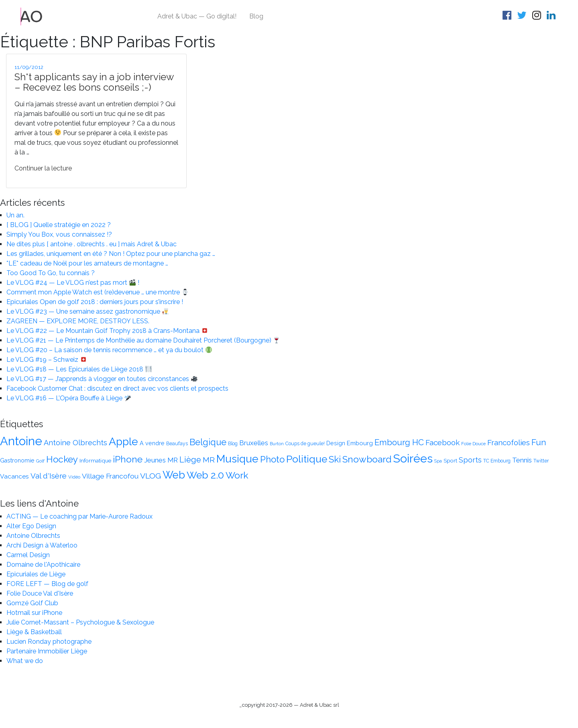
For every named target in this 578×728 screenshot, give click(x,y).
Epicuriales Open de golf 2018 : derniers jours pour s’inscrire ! (95, 302)
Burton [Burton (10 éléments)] (277, 444)
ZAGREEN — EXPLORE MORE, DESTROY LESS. (78, 321)
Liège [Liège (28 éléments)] (190, 460)
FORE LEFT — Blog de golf (47, 584)
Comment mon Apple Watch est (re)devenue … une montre (97, 292)
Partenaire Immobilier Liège (47, 651)
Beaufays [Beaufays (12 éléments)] (177, 444)
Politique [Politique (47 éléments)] (307, 459)
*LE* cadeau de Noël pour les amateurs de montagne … (87, 263)
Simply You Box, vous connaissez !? (59, 234)
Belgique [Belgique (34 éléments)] (208, 442)
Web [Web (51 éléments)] (174, 475)
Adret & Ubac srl (320, 705)
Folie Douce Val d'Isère (40, 593)
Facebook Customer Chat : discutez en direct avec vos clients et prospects (117, 388)
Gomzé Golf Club (32, 603)
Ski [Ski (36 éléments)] (335, 459)
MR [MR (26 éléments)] (209, 460)
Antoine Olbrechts (33, 536)
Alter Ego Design (31, 526)
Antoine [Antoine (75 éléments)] (21, 441)
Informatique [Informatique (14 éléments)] (95, 460)
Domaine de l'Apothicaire (43, 565)
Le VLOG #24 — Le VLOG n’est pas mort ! (73, 283)
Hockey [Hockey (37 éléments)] (62, 459)
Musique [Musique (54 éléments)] (237, 459)
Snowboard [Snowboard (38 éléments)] (367, 459)
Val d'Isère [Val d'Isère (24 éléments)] (49, 476)
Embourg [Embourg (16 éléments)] (360, 443)
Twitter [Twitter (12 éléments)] (541, 461)
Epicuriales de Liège (36, 574)
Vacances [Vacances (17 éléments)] (14, 476)
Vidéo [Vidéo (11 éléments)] (74, 477)
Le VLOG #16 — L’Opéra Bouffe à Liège (69, 398)
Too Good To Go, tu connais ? (51, 273)
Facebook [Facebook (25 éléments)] (443, 442)
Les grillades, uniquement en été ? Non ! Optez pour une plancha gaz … (111, 254)
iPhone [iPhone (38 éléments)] (128, 459)
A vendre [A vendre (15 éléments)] (152, 443)
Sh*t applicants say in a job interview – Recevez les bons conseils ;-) (94, 82)
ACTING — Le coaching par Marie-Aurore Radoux (79, 516)
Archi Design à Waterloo (42, 545)
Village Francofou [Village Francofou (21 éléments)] (110, 476)
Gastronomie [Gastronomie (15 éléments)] (17, 460)
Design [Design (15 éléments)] (336, 443)
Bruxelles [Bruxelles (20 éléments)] (254, 443)
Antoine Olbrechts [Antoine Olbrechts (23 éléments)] (75, 443)
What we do (25, 661)
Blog (256, 16)
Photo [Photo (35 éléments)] (272, 459)
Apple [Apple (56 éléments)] (123, 441)
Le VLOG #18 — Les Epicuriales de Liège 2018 (79, 369)
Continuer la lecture (43, 168)
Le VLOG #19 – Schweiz (47, 360)
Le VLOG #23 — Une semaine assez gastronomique (88, 311)
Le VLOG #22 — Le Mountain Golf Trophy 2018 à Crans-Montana (107, 331)
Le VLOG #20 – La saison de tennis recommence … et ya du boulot (109, 350)
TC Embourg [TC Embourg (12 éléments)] (497, 461)
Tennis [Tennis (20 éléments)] (522, 460)
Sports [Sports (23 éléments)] (470, 460)
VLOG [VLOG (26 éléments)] (151, 476)
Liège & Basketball (34, 632)
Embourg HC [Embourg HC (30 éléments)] (399, 442)
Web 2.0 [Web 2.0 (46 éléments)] (205, 475)
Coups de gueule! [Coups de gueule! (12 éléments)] (305, 444)
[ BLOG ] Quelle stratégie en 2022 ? (59, 225)
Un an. (15, 215)
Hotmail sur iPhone (34, 613)
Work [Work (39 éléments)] (237, 475)
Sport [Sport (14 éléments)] (450, 460)
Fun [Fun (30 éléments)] (539, 442)
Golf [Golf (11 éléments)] (40, 461)
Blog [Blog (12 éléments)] (233, 444)
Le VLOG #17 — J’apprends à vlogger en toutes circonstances (102, 379)
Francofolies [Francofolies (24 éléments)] (509, 442)
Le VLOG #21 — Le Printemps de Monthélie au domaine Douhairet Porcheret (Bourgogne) (143, 340)
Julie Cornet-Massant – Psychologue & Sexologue (80, 622)
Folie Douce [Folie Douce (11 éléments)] (473, 444)
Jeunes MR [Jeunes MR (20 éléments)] (161, 460)
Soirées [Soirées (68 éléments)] (413, 458)
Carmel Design (28, 555)
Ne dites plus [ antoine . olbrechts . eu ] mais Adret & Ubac (92, 244)
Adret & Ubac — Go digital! (197, 16)
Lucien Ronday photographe (49, 642)
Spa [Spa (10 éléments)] (438, 461)
